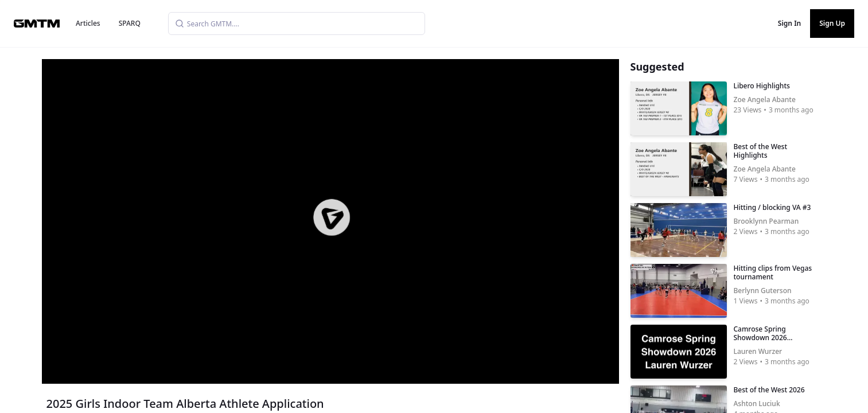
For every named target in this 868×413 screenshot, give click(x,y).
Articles (88, 23)
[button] (331, 217)
